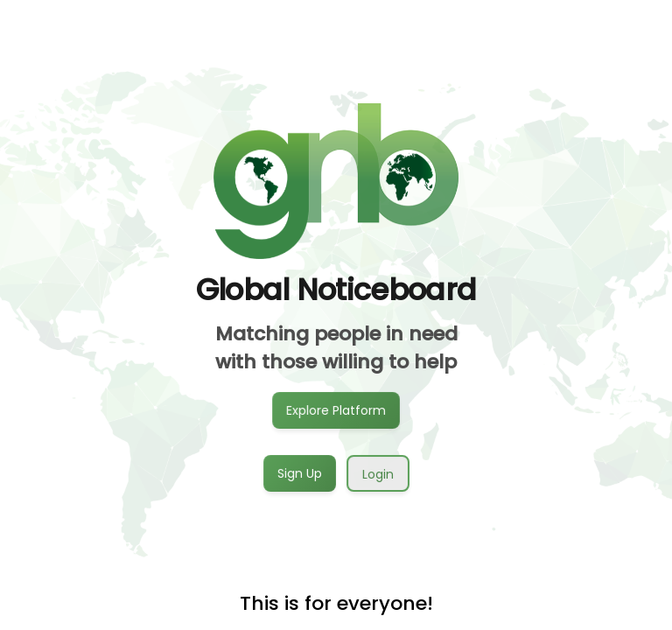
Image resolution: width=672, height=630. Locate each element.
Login (378, 474)
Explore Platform (336, 409)
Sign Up (300, 472)
